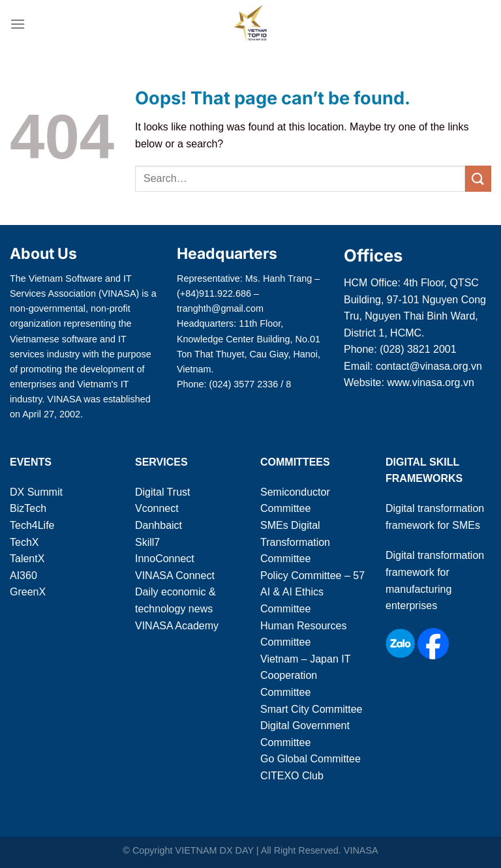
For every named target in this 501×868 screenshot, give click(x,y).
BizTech (28, 508)
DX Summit (36, 492)
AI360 (23, 576)
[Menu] (18, 24)
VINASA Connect (175, 576)
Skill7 (147, 542)
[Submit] (478, 178)
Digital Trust (162, 492)
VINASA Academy (177, 626)
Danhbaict (159, 525)
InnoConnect (165, 559)
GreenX (28, 592)
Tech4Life (32, 525)
